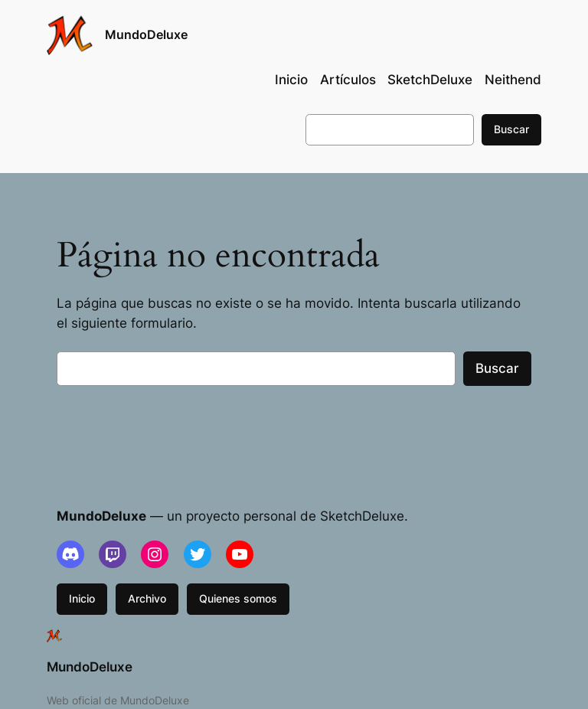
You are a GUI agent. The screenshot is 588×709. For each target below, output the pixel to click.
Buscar (511, 129)
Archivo (147, 598)
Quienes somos (238, 598)
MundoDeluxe (146, 34)
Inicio (82, 598)
